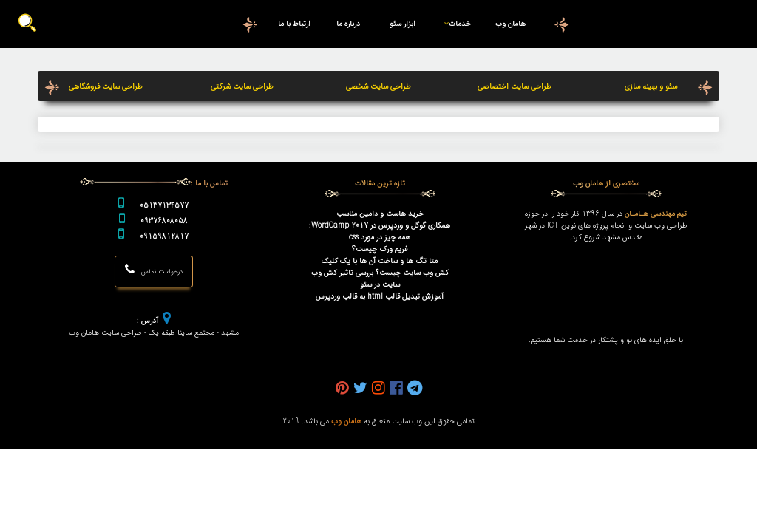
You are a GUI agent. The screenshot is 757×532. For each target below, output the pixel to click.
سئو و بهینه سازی (651, 86)
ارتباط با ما (295, 24)
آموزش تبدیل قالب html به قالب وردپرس (380, 296)
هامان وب (510, 24)
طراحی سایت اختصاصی (515, 86)
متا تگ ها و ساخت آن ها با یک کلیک (380, 261)
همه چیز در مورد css (380, 237)
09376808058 (164, 221)
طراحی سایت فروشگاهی (106, 86)
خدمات (455, 24)
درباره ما (348, 24)
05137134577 (164, 205)
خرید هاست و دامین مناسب (380, 214)
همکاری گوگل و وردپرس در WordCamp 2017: (380, 225)
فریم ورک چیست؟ (380, 249)
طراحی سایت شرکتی (242, 86)
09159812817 (164, 236)
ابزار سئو (403, 24)
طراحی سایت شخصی (378, 86)
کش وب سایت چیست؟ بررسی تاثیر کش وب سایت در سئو (380, 279)
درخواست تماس (153, 269)
